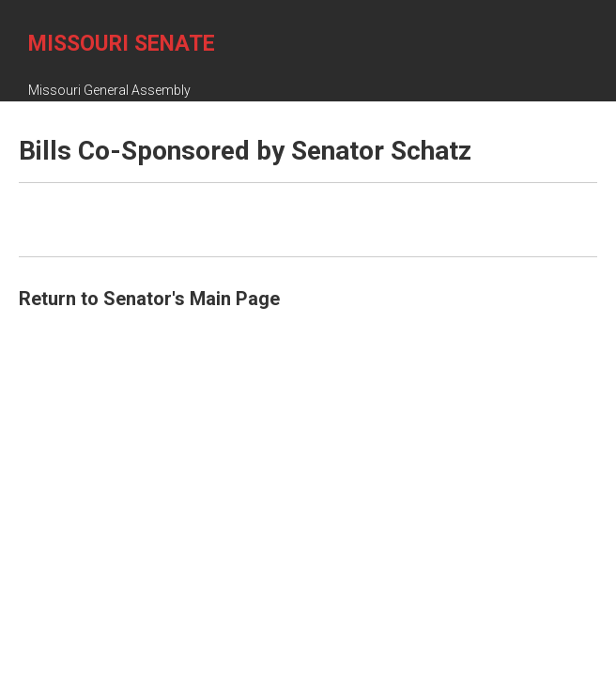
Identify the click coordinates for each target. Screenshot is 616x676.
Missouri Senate (122, 44)
